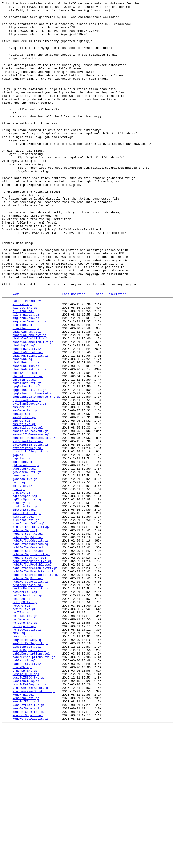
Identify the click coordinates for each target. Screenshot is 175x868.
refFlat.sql (22, 734)
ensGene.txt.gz (25, 491)
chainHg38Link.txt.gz (30, 425)
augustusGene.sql (27, 380)
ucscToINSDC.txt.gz (28, 812)
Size (99, 352)
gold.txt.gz (22, 581)
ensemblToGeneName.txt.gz (34, 524)
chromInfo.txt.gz (27, 458)
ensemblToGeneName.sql (31, 520)
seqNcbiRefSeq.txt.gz (30, 771)
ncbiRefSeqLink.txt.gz (31, 664)
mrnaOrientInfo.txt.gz (31, 631)
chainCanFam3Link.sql (30, 405)
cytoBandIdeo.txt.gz (29, 483)
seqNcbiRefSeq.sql (28, 766)
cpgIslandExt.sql (27, 462)
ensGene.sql (22, 487)
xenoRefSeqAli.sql (28, 857)
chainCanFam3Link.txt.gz (33, 409)
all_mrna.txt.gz (26, 376)
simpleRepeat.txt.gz (29, 779)
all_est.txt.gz (25, 368)
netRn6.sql (21, 725)
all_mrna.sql (23, 372)
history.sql (22, 602)
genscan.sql (22, 569)
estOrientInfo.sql (28, 528)
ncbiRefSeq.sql (25, 635)
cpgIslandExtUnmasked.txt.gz (37, 475)
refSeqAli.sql (24, 750)
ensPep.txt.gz (24, 508)
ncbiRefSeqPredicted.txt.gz (36, 688)
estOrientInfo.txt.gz (30, 532)
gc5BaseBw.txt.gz (27, 565)
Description (116, 352)
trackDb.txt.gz (25, 803)
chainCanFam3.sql (27, 397)
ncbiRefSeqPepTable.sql (32, 676)
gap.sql (19, 544)
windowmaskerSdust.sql (31, 824)
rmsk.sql (20, 758)
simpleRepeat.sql (27, 775)
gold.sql (20, 577)
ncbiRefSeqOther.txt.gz (32, 672)
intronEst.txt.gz (27, 614)
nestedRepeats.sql (28, 701)
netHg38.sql (22, 717)
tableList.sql (24, 791)
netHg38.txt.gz (25, 721)
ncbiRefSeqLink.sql (28, 660)
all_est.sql (22, 364)
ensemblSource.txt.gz (30, 516)
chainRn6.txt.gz (26, 434)
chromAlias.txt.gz (28, 450)
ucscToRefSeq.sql (27, 816)
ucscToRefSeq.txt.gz (29, 820)
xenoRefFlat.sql (26, 840)
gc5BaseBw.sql (24, 561)
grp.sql (19, 586)
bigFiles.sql (23, 388)
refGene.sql (22, 742)
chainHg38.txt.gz (27, 417)
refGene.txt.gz (25, 746)
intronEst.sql (24, 610)
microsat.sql (23, 618)
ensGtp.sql (21, 495)
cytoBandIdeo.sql (27, 479)
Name (16, 352)
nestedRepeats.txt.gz (30, 705)
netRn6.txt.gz (24, 729)
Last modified (74, 352)
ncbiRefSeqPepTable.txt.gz (35, 680)
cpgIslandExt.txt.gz (29, 466)
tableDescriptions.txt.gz (34, 787)
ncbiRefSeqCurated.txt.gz (34, 655)
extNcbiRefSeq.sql (28, 536)
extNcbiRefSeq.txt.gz (30, 540)
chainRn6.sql (23, 429)
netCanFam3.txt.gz (28, 713)
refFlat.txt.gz (25, 738)
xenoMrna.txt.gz (26, 836)
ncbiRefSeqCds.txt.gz (30, 647)
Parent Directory (27, 360)
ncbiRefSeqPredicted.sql (33, 684)
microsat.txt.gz (26, 623)
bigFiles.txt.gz (26, 392)
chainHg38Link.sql (28, 421)
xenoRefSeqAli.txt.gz (30, 861)
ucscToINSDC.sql (26, 808)
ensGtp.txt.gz (24, 499)
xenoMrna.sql (23, 832)
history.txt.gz (25, 606)
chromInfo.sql (24, 454)
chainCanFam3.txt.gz (29, 401)
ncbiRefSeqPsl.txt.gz (30, 697)
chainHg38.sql (24, 413)
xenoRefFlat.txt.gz (28, 844)
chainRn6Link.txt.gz (29, 442)
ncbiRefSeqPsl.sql (28, 692)
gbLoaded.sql (23, 553)
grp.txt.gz (21, 590)
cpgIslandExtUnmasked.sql (34, 471)
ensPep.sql (21, 503)
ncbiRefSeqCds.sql (28, 643)
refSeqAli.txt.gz (27, 754)
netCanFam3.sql (25, 709)
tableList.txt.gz (27, 795)
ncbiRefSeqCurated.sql (31, 651)
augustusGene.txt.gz (29, 384)
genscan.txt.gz (25, 573)
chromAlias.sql (25, 446)
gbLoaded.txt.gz (26, 557)
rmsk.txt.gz (22, 762)
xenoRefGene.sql (26, 849)
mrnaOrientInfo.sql (28, 627)
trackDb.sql (22, 799)
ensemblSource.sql (28, 512)
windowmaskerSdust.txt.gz (34, 828)
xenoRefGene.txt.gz (28, 853)
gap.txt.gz (21, 549)
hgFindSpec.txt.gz (28, 598)
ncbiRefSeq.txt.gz (28, 639)
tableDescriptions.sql (31, 783)
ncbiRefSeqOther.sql (29, 668)
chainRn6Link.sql (27, 438)
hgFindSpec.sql (25, 594)
